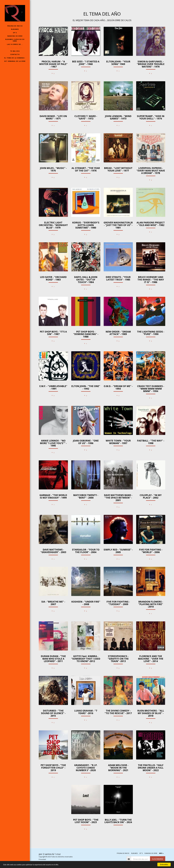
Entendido (164, 865)
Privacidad (42, 859)
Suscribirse (158, 859)
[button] (15, 58)
